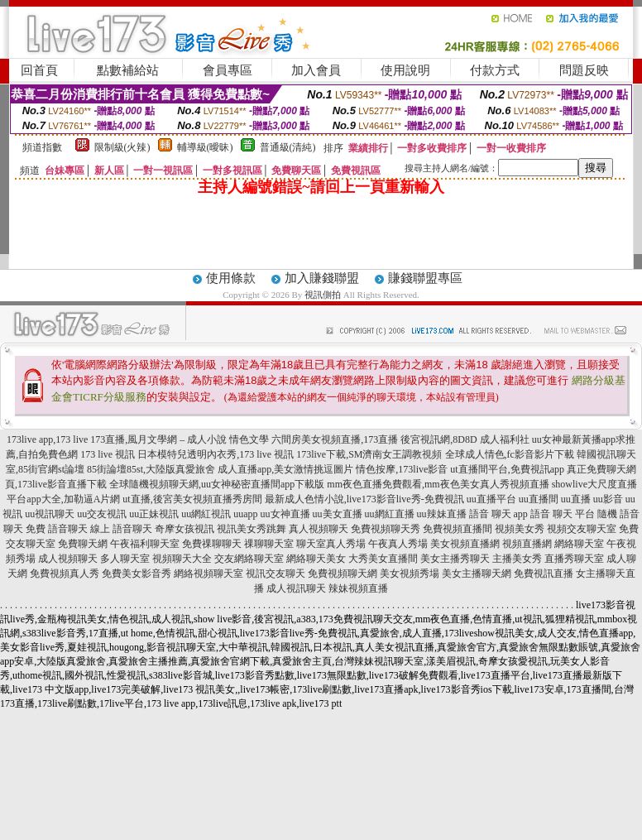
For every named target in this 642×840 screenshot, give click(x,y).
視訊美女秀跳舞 (252, 529)
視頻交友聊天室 (582, 529)
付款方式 (495, 70)
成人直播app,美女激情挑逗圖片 (285, 469)
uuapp (245, 514)
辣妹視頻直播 (358, 588)
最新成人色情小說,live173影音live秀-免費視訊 (364, 499)
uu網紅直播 (390, 514)
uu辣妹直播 (442, 514)
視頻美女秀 (520, 529)
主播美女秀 (517, 559)
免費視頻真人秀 (65, 574)
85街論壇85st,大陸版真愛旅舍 (151, 469)
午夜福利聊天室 (145, 544)
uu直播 (576, 499)
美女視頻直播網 (465, 544)
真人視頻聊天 (319, 529)
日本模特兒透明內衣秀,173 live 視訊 (216, 454)
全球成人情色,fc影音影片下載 (510, 454)
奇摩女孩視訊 (184, 529)
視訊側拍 (323, 295)
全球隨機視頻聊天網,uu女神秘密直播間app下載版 (217, 484)
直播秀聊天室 (574, 559)
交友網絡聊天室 (249, 559)
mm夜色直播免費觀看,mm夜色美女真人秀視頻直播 (438, 484)
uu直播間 (539, 499)
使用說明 (405, 70)
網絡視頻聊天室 (208, 574)
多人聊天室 (125, 559)
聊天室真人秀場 (331, 544)
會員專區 (228, 70)
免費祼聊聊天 (212, 544)
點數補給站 (128, 70)
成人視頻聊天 (68, 559)
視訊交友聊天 (275, 574)
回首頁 (39, 70)
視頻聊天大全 (182, 559)
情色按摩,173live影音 (402, 469)
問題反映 (584, 70)
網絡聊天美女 (316, 559)
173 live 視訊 (108, 454)
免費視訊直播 (544, 574)
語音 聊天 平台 (563, 514)
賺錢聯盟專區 (425, 278)
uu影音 (608, 499)
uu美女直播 (338, 514)
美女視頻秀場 (410, 574)
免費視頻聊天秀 (386, 529)
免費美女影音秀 (137, 574)
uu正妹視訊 (154, 514)
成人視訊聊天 (296, 588)
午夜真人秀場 (398, 544)
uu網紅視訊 (206, 514)
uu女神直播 (285, 514)
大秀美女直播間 (383, 559)
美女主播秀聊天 (455, 559)
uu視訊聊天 (50, 514)
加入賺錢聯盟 (322, 278)
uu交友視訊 (102, 514)
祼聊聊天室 (269, 544)
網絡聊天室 (579, 544)
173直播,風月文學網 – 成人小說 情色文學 (180, 439)
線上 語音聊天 (121, 529)
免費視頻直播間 (458, 529)
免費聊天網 (83, 544)
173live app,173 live (47, 439)
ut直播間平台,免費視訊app (507, 469)
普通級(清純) (288, 147)
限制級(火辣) (122, 147)
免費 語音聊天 (57, 529)
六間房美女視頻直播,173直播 (335, 439)
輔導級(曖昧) (205, 147)
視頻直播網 (527, 544)
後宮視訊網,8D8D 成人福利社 (465, 439)
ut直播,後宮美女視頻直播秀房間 (192, 499)
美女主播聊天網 (477, 574)
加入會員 (316, 70)
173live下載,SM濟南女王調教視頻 (369, 454)
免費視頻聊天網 (343, 574)
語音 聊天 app (498, 514)
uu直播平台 (491, 499)
